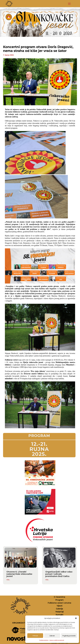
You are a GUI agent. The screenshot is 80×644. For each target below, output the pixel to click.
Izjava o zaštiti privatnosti (57, 640)
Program (60, 600)
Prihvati (35, 636)
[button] (76, 618)
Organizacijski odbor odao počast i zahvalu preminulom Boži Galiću (59, 574)
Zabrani (52, 636)
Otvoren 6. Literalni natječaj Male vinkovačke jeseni (19, 574)
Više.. (8, 580)
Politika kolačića (44, 640)
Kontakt (60, 615)
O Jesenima (59, 597)
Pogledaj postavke (69, 636)
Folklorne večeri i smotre (59, 603)
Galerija (59, 609)
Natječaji (60, 612)
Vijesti (60, 606)
